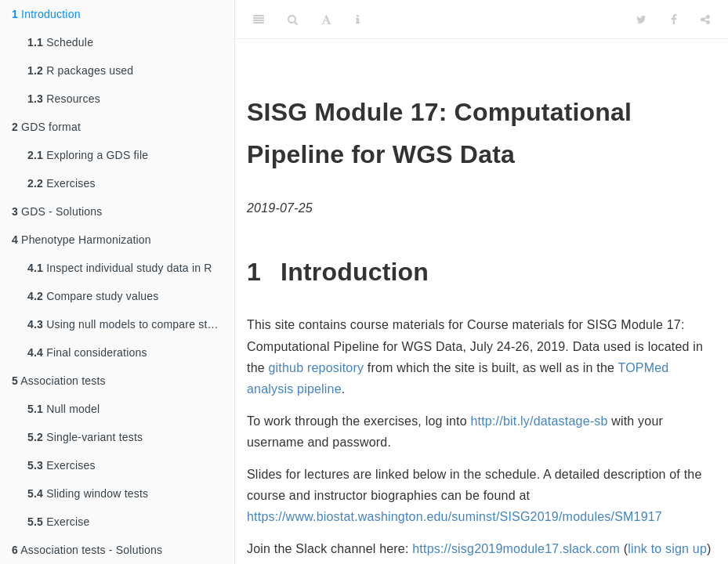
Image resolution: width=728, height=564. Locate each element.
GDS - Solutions (57, 211)
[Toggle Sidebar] (259, 20)
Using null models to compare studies (131, 324)
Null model (63, 409)
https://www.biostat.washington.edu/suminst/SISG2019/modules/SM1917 (455, 517)
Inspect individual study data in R (120, 268)
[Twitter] (641, 20)
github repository (317, 368)
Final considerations (87, 352)
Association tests (59, 381)
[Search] (293, 20)
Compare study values (93, 296)
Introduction (46, 14)
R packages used (80, 70)
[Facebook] (674, 20)
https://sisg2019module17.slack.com (516, 549)
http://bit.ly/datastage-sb (539, 421)
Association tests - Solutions (87, 550)
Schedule (60, 42)
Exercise (58, 522)
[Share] (705, 20)
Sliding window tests (88, 493)
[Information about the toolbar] (358, 20)
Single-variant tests (85, 437)
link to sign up (667, 549)
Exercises (62, 183)
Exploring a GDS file (88, 155)
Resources (64, 99)
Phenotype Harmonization (81, 240)
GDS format (46, 127)
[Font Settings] (326, 20)
